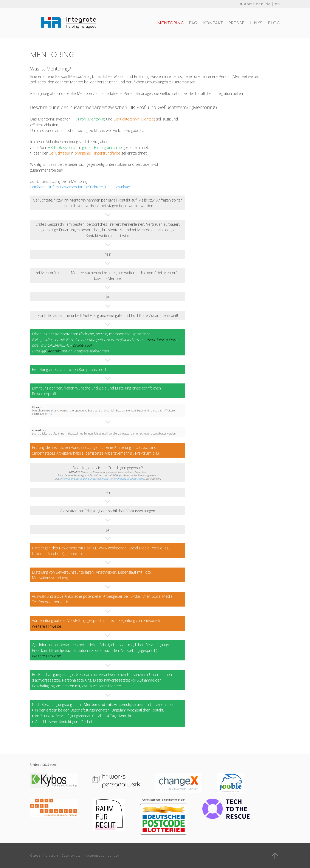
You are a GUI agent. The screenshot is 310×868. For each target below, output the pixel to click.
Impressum (50, 856)
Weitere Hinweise (46, 627)
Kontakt (213, 24)
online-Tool (82, 346)
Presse (237, 24)
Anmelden (252, 4)
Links (256, 24)
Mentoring (171, 24)
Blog (274, 24)
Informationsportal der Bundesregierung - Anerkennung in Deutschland (102, 480)
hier (51, 415)
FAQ (194, 24)
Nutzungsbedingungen (102, 856)
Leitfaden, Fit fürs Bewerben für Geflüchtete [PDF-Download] (81, 188)
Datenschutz (71, 856)
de (268, 4)
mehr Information (161, 341)
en (277, 4)
